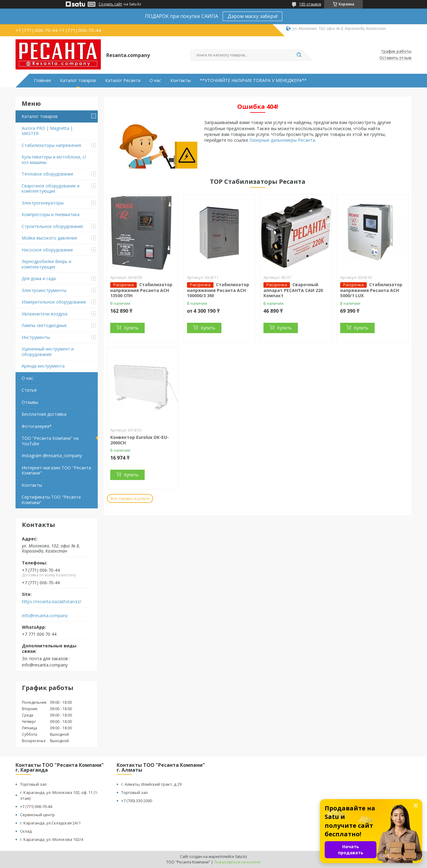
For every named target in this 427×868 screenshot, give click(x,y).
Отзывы (30, 402)
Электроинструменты (44, 290)
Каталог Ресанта (123, 80)
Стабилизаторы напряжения (51, 145)
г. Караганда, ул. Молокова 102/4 (52, 839)
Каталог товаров (78, 80)
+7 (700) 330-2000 (137, 801)
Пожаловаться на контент (237, 862)
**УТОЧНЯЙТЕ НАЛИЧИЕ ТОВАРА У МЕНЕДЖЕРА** (253, 80)
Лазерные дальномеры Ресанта (282, 140)
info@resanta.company (45, 616)
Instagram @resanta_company (52, 455)
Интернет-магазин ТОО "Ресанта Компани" (56, 470)
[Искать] (299, 55)
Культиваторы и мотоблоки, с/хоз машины (54, 160)
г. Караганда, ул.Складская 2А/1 (50, 823)
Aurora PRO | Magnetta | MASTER (47, 131)
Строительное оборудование (52, 226)
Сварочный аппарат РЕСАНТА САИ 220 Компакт (293, 290)
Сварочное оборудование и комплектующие (51, 189)
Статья (29, 390)
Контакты (180, 80)
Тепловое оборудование (48, 174)
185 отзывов (310, 4)
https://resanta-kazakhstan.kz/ (52, 602)
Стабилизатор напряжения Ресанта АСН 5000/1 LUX (371, 290)
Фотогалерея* (37, 426)
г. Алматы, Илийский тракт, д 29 (151, 784)
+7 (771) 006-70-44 (36, 806)
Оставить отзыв (395, 58)
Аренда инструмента (43, 366)
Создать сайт (110, 4)
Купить (131, 328)
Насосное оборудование (47, 250)
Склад (26, 831)
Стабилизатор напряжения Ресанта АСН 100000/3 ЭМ (218, 290)
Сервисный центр (37, 815)
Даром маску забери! (252, 16)
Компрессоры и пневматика (51, 214)
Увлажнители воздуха (44, 314)
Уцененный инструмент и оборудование (48, 352)
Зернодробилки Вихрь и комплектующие (46, 264)
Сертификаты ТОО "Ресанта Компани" (51, 500)
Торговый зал (33, 784)
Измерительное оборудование (54, 302)
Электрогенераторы (43, 203)
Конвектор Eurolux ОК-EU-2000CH (139, 440)
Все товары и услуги (130, 498)
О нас (155, 80)
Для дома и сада (39, 278)
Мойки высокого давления (49, 238)
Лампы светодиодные (44, 325)
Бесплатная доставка (44, 414)
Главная (42, 80)
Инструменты (36, 337)
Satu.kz (241, 857)
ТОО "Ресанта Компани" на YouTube (50, 441)
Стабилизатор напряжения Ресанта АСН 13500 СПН (141, 290)
